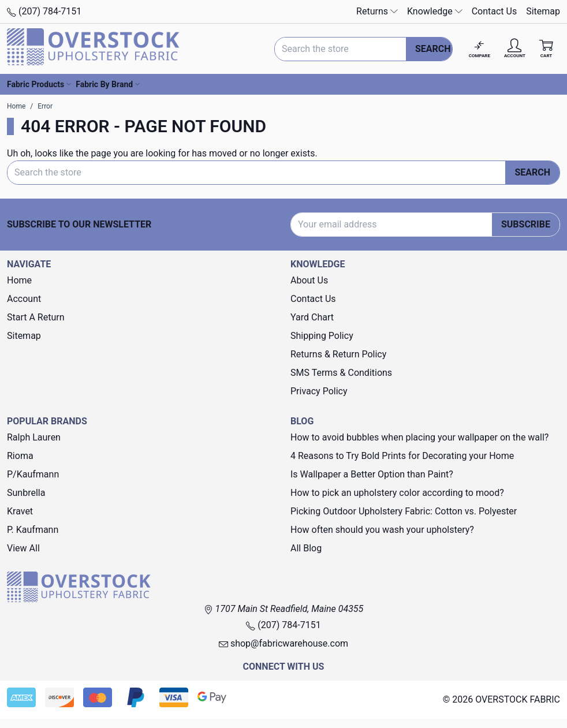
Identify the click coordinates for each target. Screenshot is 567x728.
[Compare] (480, 49)
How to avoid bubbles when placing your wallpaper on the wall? (419, 437)
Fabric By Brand (108, 84)
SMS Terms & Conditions (341, 373)
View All (23, 548)
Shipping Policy (322, 336)
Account (24, 299)
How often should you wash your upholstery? (382, 530)
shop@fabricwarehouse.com (283, 643)
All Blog (306, 548)
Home (19, 280)
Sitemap (543, 11)
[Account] (515, 49)
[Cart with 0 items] (546, 49)
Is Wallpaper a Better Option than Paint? (372, 474)
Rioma (20, 456)
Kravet (20, 511)
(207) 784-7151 (44, 11)
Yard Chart (312, 317)
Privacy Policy (319, 391)
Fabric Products (39, 84)
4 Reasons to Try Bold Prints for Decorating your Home (402, 456)
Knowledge (435, 11)
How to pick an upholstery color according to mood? (397, 493)
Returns (377, 11)
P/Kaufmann (33, 474)
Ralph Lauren (34, 437)
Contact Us (495, 11)
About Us (309, 280)
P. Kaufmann (33, 530)
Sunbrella (26, 493)
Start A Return (36, 317)
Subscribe (526, 224)
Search (433, 49)
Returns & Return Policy (338, 354)
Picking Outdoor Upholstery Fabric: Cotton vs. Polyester (404, 511)
